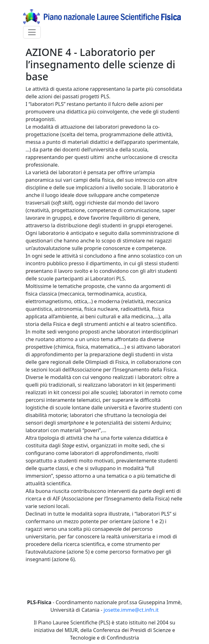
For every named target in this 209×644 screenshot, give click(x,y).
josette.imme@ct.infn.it (131, 610)
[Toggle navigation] (32, 32)
